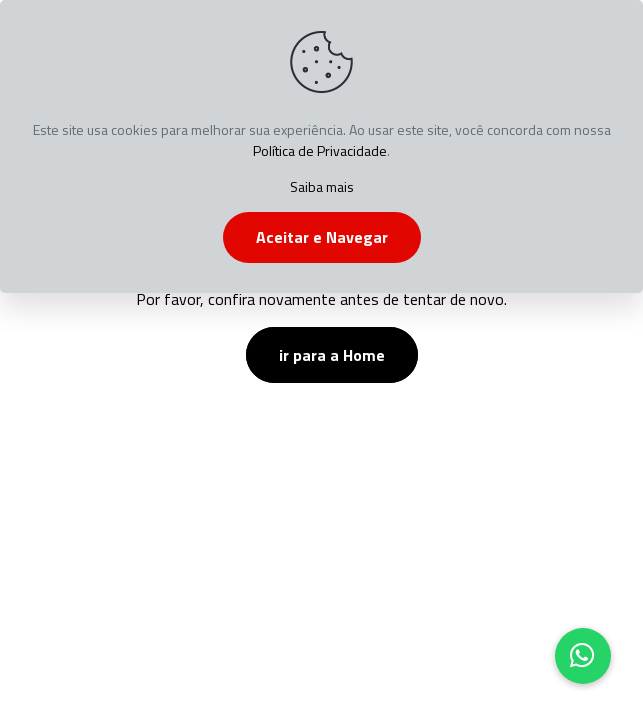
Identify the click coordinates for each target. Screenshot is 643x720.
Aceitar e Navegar (322, 237)
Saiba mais (322, 186)
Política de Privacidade (320, 150)
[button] (583, 656)
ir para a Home (332, 355)
